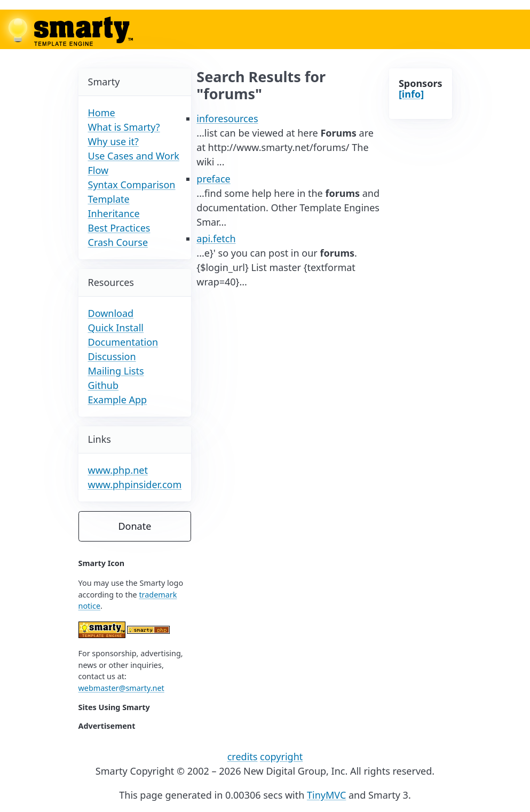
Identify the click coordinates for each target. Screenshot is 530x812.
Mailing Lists (116, 371)
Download (111, 313)
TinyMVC (326, 795)
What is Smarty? (124, 127)
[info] (411, 94)
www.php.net (118, 470)
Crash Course (118, 242)
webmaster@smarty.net (121, 688)
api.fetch (216, 238)
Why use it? (113, 141)
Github (104, 385)
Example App (118, 400)
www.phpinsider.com (135, 484)
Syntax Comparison (132, 185)
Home (102, 113)
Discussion (112, 356)
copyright (281, 757)
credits (243, 757)
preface (213, 179)
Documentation (123, 342)
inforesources (227, 118)
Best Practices (119, 228)
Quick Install (116, 328)
